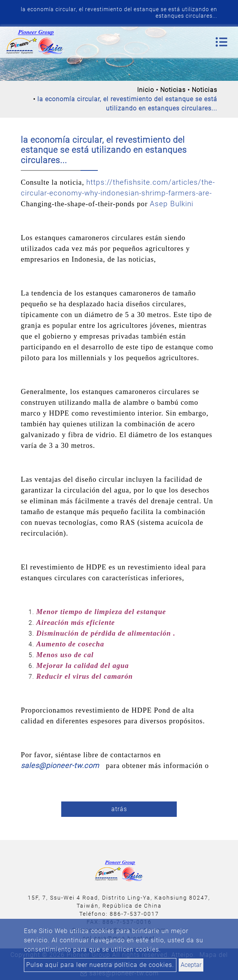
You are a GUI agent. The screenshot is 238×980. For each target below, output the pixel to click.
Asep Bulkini (172, 204)
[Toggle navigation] (221, 42)
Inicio (146, 90)
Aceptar (191, 965)
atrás (119, 809)
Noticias (173, 90)
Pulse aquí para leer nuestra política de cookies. (100, 965)
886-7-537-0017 (134, 914)
